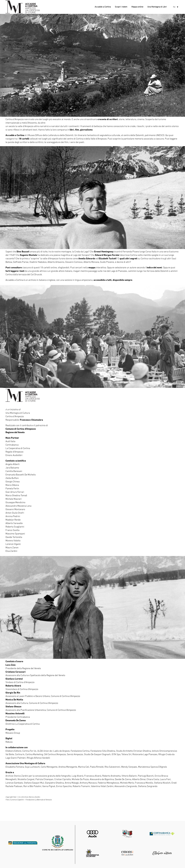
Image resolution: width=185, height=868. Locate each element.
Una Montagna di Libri (157, 7)
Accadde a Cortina (103, 7)
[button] (176, 7)
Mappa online (137, 7)
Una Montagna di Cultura (18, 413)
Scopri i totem (121, 7)
